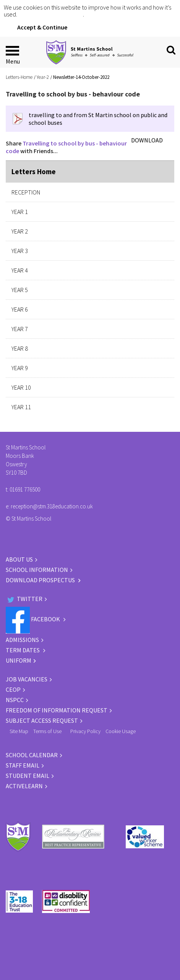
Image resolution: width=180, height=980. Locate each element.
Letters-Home (19, 77)
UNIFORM (19, 660)
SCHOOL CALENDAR (32, 755)
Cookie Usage (121, 731)
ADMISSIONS (22, 640)
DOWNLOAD (147, 140)
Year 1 (20, 212)
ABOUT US (19, 559)
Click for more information (51, 14)
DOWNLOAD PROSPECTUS (41, 580)
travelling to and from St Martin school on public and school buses (98, 119)
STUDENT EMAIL (28, 776)
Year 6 (20, 309)
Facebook (33, 619)
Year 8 (20, 348)
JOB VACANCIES (27, 679)
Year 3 (20, 251)
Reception (26, 192)
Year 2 (20, 231)
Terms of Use (47, 731)
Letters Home (34, 171)
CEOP (13, 689)
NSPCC (15, 700)
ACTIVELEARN (24, 786)
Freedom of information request (57, 710)
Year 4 (20, 270)
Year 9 (20, 368)
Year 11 (21, 407)
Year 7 (20, 329)
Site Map (19, 731)
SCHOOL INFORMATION (37, 570)
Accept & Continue (42, 27)
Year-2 (43, 77)
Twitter (24, 599)
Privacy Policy (85, 731)
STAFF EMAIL (23, 765)
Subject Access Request (42, 720)
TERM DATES (23, 650)
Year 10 (21, 387)
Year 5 (20, 290)
